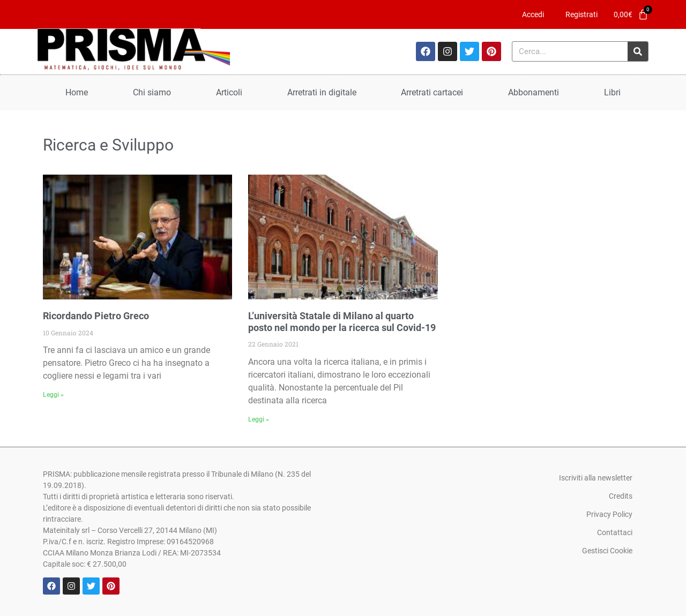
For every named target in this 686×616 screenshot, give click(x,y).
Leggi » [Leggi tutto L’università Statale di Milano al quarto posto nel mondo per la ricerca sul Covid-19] (259, 419)
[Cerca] (638, 51)
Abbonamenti (534, 92)
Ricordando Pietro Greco (96, 316)
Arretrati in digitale (322, 92)
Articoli (229, 92)
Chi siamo (152, 92)
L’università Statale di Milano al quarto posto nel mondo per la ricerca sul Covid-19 (342, 322)
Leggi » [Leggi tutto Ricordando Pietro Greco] (53, 395)
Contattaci (615, 532)
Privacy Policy (609, 514)
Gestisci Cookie (607, 551)
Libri (612, 92)
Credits (621, 496)
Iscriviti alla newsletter (596, 478)
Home (77, 92)
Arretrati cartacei (432, 92)
